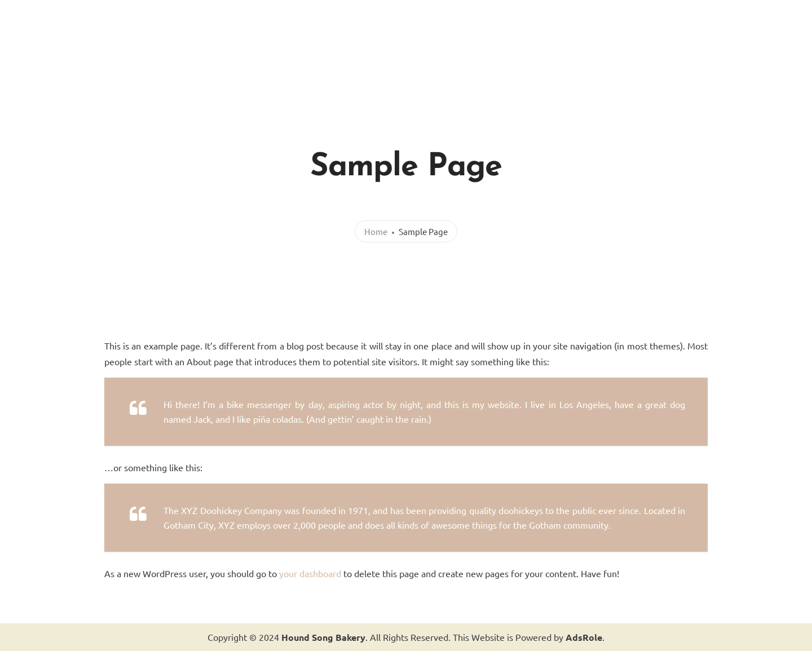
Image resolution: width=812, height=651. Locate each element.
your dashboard (310, 573)
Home (376, 231)
